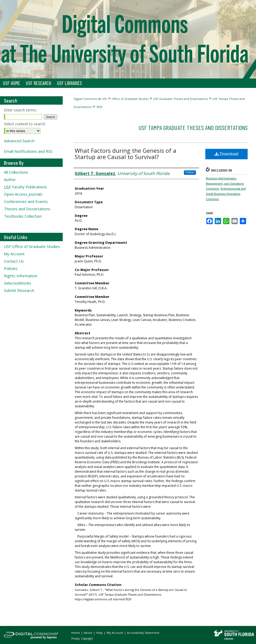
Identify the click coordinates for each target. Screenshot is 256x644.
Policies (11, 268)
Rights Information (21, 276)
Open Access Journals (23, 194)
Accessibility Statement (143, 633)
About (88, 633)
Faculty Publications (25, 187)
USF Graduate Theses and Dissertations (181, 99)
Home (76, 633)
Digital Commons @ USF (90, 99)
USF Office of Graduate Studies (32, 246)
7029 (99, 107)
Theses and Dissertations (27, 209)
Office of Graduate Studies (130, 99)
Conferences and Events (26, 201)
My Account (14, 254)
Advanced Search (19, 141)
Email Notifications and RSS (28, 151)
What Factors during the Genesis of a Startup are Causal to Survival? (126, 154)
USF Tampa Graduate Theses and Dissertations (193, 128)
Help (100, 633)
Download (227, 154)
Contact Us (14, 261)
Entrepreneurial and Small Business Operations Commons (226, 194)
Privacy (76, 639)
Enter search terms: (20, 110)
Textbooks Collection (23, 216)
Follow (190, 172)
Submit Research (19, 290)
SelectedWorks (18, 283)
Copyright (87, 639)
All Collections (16, 172)
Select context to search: (25, 124)
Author (10, 179)
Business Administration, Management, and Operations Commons (225, 184)
